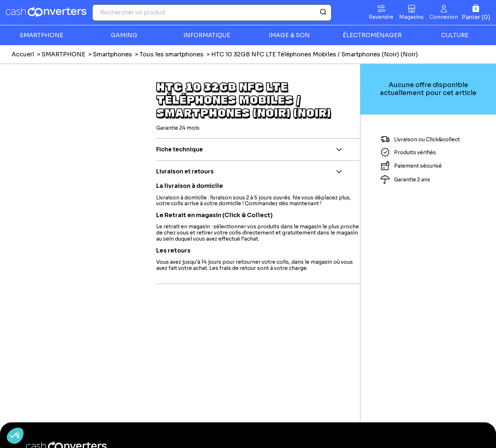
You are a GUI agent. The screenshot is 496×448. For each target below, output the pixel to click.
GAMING (124, 35)
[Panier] (476, 12)
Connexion (444, 17)
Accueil (23, 54)
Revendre (381, 17)
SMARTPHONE (41, 35)
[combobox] (212, 13)
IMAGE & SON (289, 35)
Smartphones (112, 54)
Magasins (411, 17)
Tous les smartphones (172, 54)
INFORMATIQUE (207, 35)
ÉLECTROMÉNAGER (372, 35)
